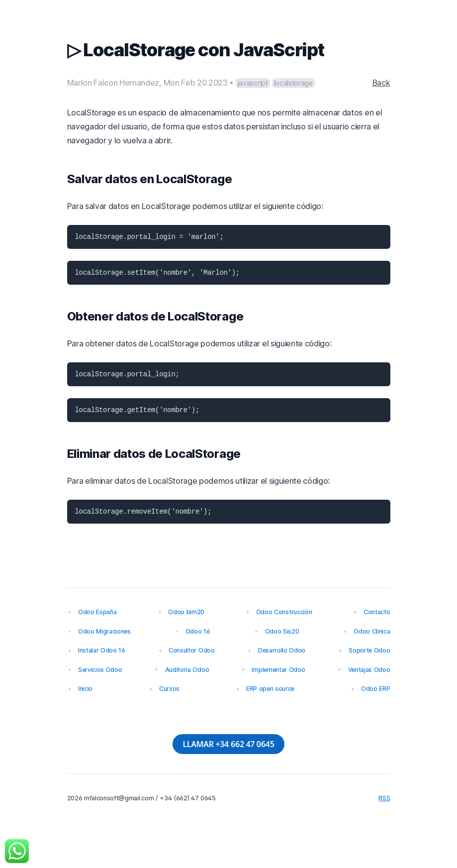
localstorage (293, 83)
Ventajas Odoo (369, 670)
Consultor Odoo (192, 650)
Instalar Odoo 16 (102, 650)
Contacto (377, 612)
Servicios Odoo (100, 670)
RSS (384, 798)
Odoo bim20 (186, 612)
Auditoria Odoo (187, 670)
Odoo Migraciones (104, 631)
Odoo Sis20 (282, 631)
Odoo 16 (198, 631)
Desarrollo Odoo (282, 650)
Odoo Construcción (284, 612)
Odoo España (97, 612)
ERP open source (270, 689)
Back (381, 83)
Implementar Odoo (278, 670)
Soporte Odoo (369, 650)
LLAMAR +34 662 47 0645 (228, 744)
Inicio (85, 689)
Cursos (169, 689)
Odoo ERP (375, 689)
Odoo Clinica (372, 631)
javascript (253, 83)
